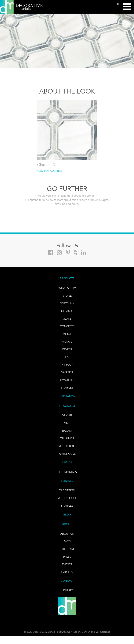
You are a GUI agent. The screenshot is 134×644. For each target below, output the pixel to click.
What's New (67, 288)
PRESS (67, 557)
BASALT (67, 431)
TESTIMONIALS (67, 472)
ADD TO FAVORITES (50, 171)
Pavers (67, 349)
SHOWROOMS (67, 406)
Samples (67, 388)
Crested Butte (67, 446)
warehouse (67, 454)
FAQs (67, 541)
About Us (67, 534)
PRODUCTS (67, 278)
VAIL (67, 423)
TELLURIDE (67, 438)
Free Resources (67, 498)
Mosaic (67, 342)
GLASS (67, 319)
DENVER (67, 415)
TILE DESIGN (67, 490)
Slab (67, 357)
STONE (67, 296)
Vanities (67, 372)
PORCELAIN (67, 303)
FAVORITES (67, 380)
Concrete (67, 326)
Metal (67, 334)
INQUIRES (67, 590)
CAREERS (67, 572)
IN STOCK (67, 365)
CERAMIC (67, 311)
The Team (67, 549)
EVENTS (67, 564)
